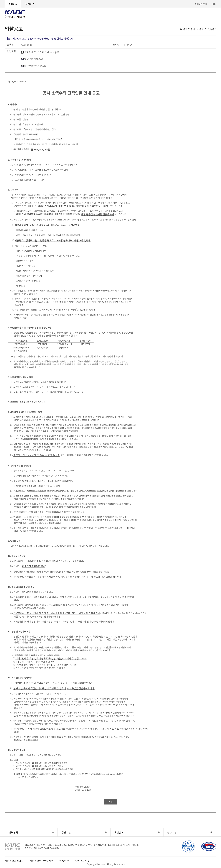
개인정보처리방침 (14, 861)
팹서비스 (30, 4)
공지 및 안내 (189, 29)
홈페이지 (13, 4)
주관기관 (66, 832)
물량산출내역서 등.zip (34, 66)
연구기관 (172, 832)
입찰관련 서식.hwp (32, 59)
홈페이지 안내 (201, 4)
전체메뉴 (214, 14)
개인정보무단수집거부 (41, 861)
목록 (111, 802)
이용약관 (64, 861)
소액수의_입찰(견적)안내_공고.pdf (40, 52)
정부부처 (13, 832)
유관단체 (119, 832)
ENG (214, 4)
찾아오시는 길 (82, 861)
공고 (201, 29)
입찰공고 (212, 29)
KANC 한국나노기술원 (15, 14)
